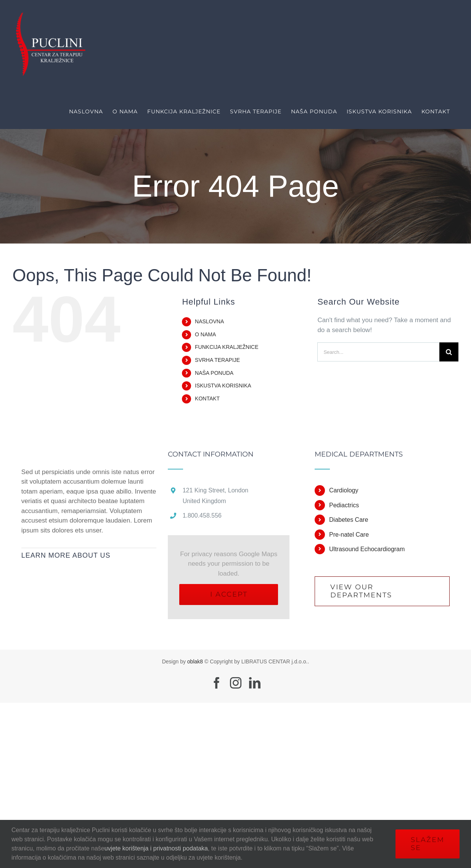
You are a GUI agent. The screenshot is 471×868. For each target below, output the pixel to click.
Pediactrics (344, 505)
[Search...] (378, 352)
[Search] (449, 352)
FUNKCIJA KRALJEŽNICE (227, 347)
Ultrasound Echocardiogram (367, 549)
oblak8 (195, 661)
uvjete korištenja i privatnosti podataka (156, 848)
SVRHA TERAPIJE (217, 360)
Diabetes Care (349, 520)
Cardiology (344, 490)
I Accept (229, 594)
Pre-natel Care (349, 535)
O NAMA (205, 334)
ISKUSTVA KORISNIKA (223, 386)
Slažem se (428, 844)
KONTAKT (207, 399)
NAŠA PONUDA (214, 373)
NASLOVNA (209, 321)
